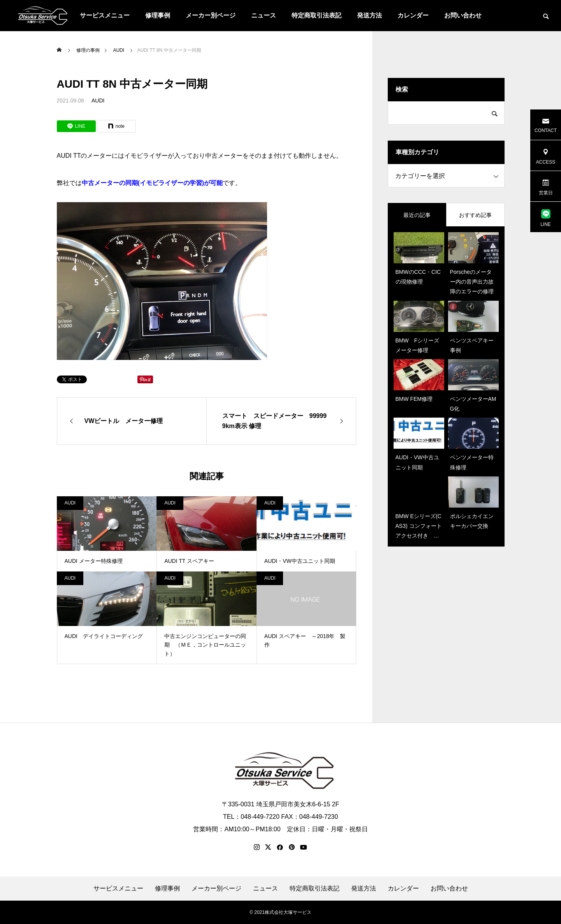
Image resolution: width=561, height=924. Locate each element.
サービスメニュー (105, 15)
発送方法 (369, 15)
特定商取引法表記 (317, 15)
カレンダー (413, 15)
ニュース (264, 15)
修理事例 (158, 15)
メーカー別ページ (211, 15)
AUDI (98, 101)
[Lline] (76, 126)
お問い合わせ (463, 15)
